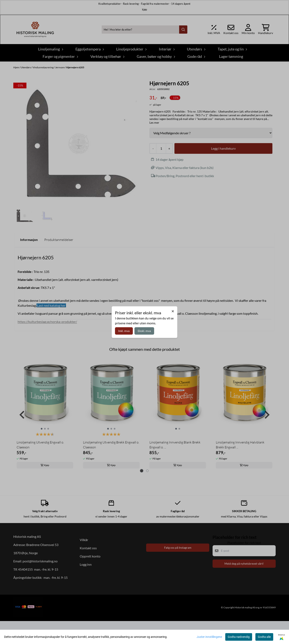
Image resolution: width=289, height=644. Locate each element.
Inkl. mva (124, 331)
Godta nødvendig (239, 637)
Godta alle (264, 637)
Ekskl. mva (144, 331)
